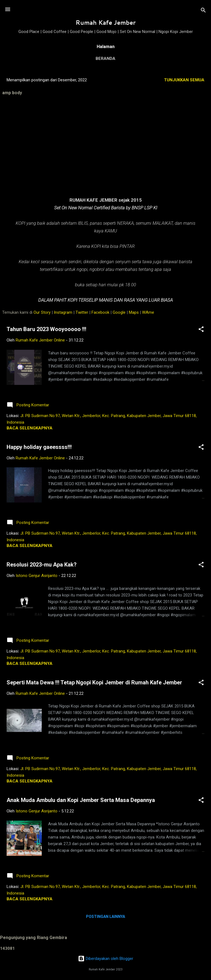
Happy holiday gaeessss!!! (39, 447)
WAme (148, 312)
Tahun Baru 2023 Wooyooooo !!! (46, 329)
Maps (134, 312)
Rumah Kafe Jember (106, 23)
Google (119, 312)
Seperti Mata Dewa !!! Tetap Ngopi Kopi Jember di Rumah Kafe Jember (94, 682)
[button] (201, 330)
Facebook (100, 312)
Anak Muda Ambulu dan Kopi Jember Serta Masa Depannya (81, 800)
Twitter (82, 312)
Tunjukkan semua (184, 80)
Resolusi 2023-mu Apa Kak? (42, 565)
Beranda (105, 59)
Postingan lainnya (105, 917)
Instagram (63, 312)
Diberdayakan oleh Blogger (106, 959)
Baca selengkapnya (30, 428)
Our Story (42, 312)
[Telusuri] (203, 11)
